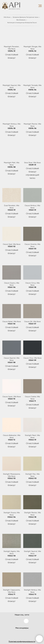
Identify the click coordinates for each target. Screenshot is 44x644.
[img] (18, 621)
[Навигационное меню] (40, 6)
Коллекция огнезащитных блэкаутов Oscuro (22, 23)
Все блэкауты (21, 20)
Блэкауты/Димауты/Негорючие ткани (26, 17)
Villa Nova (7, 17)
